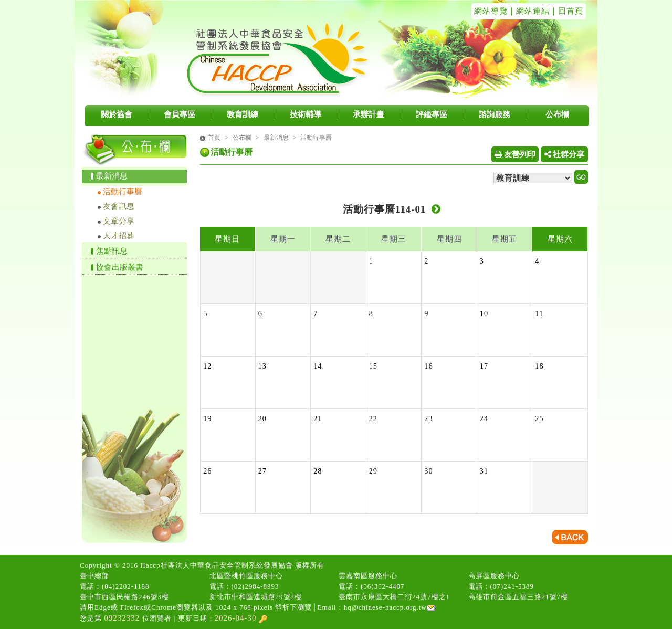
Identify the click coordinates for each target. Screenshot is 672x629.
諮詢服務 (495, 114)
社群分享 (565, 154)
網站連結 (533, 11)
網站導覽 (491, 11)
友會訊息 (119, 206)
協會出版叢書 (120, 267)
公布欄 (557, 114)
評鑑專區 (432, 114)
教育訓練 (243, 114)
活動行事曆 (123, 192)
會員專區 (180, 114)
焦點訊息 (112, 251)
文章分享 (119, 221)
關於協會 (117, 114)
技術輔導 (306, 114)
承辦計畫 (369, 114)
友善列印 (515, 154)
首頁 (214, 138)
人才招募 (119, 236)
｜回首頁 (566, 11)
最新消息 (112, 176)
